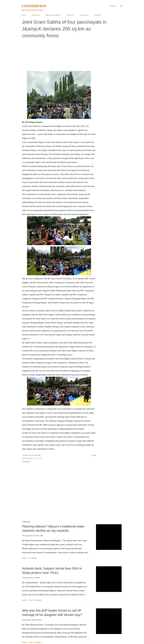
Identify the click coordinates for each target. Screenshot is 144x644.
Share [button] (94, 455)
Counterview (34, 6)
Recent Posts (84, 15)
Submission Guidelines (53, 15)
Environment (27, 458)
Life (35, 458)
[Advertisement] (72, 55)
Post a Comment (35, 600)
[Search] (113, 6)
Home (24, 15)
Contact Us (70, 15)
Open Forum (36, 15)
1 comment (33, 558)
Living (39, 458)
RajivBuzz (98, 15)
